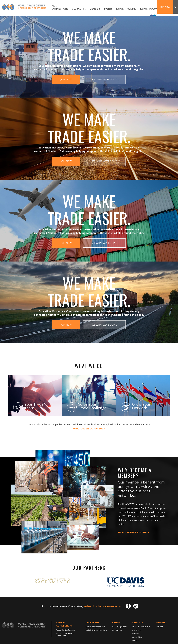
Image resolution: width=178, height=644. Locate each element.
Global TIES (79, 9)
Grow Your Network (136, 406)
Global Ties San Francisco (96, 630)
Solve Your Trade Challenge (87, 406)
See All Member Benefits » (134, 532)
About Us (138, 623)
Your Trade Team (28, 406)
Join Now (165, 7)
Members (95, 9)
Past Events (117, 630)
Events (108, 9)
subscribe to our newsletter (103, 606)
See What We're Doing (104, 79)
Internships (137, 637)
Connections (60, 7)
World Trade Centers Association (65, 635)
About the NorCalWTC (141, 627)
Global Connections (64, 624)
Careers (135, 634)
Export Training (126, 9)
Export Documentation (155, 9)
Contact (135, 641)
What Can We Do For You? (89, 429)
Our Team (136, 630)
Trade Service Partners (66, 630)
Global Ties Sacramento (95, 627)
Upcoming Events (119, 627)
